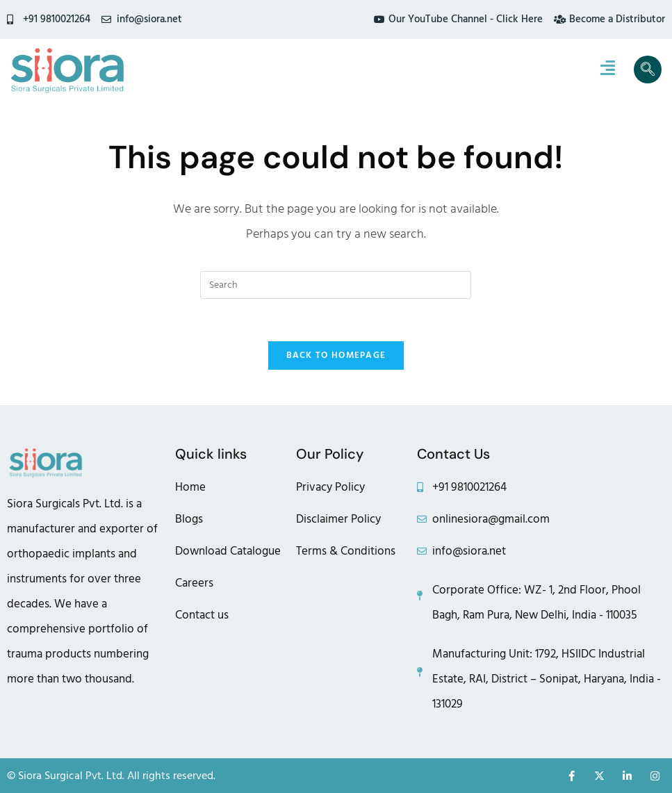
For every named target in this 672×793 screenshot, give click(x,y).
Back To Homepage (336, 355)
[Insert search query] (336, 285)
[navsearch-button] (648, 70)
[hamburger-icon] (608, 70)
